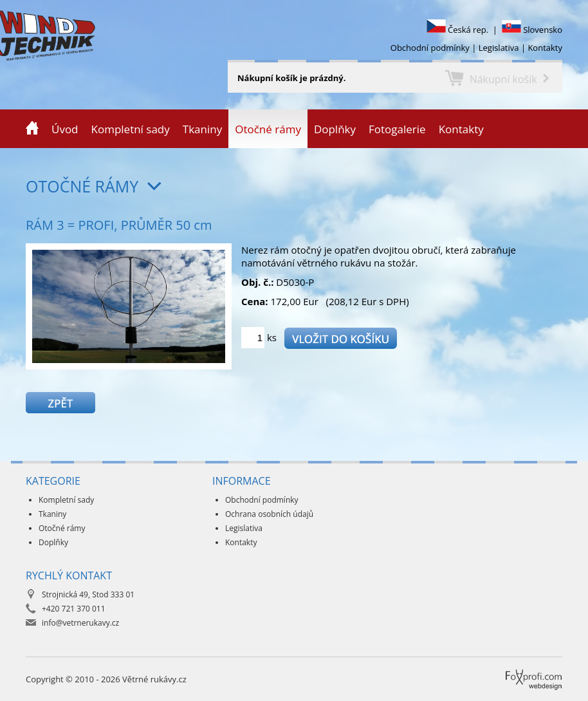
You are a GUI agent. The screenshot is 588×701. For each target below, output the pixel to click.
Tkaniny (202, 129)
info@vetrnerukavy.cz (80, 623)
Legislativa (499, 48)
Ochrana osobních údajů (269, 514)
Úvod (65, 129)
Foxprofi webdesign (510, 669)
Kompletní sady (131, 129)
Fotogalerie (397, 129)
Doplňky (335, 129)
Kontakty (545, 48)
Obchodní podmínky (430, 48)
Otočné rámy (268, 129)
